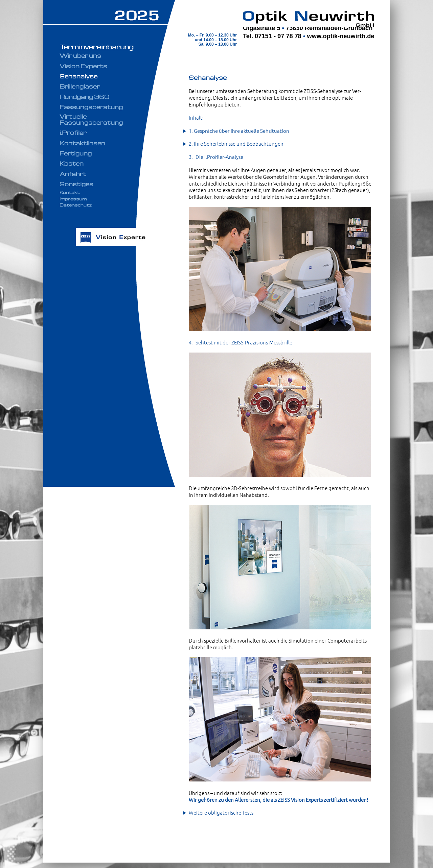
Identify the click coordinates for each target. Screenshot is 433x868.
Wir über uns (80, 55)
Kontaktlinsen (82, 143)
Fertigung (76, 153)
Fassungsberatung (91, 107)
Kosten (72, 163)
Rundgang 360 (84, 97)
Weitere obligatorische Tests (221, 813)
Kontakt (70, 192)
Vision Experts (83, 66)
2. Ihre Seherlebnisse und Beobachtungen (236, 144)
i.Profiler (73, 132)
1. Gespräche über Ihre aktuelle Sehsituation (239, 131)
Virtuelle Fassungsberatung (91, 119)
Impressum (73, 199)
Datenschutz (76, 205)
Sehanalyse (78, 76)
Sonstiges (76, 184)
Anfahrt (73, 174)
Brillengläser (80, 86)
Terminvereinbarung (97, 47)
